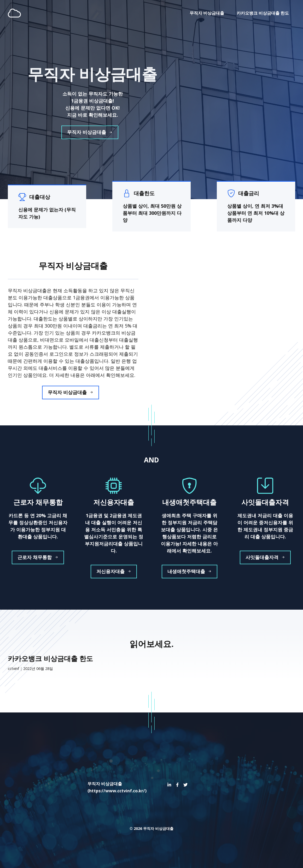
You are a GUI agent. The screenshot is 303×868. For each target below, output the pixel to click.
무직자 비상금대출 (207, 13)
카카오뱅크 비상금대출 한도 (263, 13)
